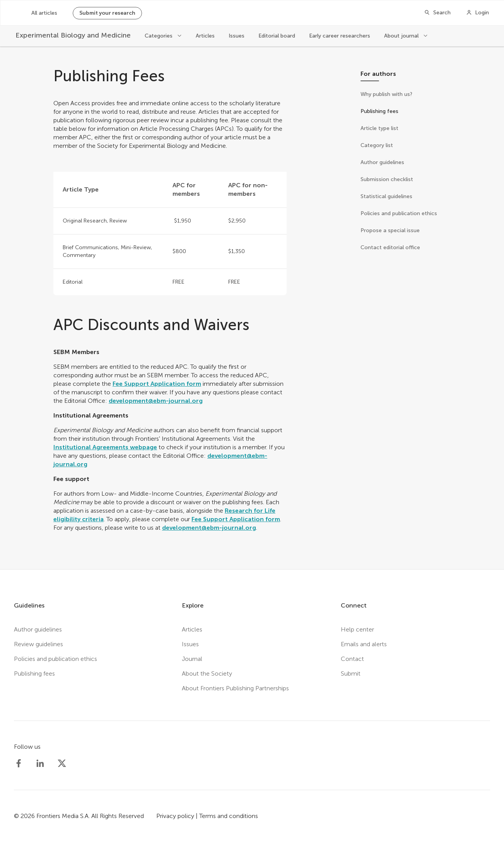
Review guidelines (38, 644)
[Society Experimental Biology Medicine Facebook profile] (19, 763)
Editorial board (277, 36)
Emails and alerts (364, 644)
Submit (351, 673)
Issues (237, 36)
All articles (44, 13)
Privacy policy (175, 816)
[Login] (478, 13)
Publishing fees (34, 673)
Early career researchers (340, 36)
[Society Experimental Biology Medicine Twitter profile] (62, 763)
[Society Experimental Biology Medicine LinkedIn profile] (40, 763)
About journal (402, 36)
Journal (192, 659)
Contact (352, 659)
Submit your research (107, 13)
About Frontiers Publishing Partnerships (235, 688)
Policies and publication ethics (56, 659)
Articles (205, 36)
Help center (357, 629)
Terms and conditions (229, 816)
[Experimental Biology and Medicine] (73, 35)
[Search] (437, 13)
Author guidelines (38, 629)
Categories (159, 36)
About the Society (207, 673)
